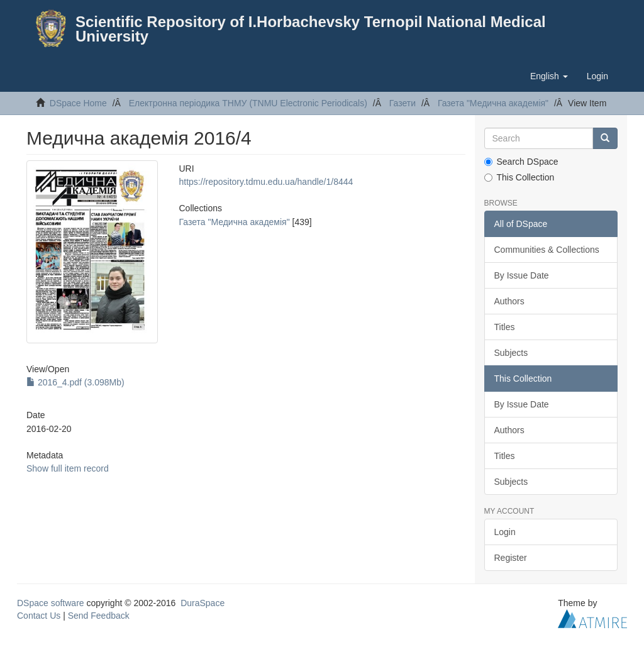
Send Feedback (99, 616)
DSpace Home (78, 103)
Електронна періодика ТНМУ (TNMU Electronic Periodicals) (248, 103)
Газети (402, 103)
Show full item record (68, 468)
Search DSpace (521, 162)
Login (505, 532)
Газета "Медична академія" (493, 103)
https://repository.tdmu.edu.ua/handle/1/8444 (266, 182)
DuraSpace (203, 603)
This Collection (519, 177)
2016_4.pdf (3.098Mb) (75, 382)
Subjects (511, 353)
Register (511, 558)
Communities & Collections (547, 250)
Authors (509, 301)
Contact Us (39, 616)
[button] (549, 76)
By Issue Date (522, 275)
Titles (505, 327)
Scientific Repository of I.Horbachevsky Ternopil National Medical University (311, 29)
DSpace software (51, 603)
